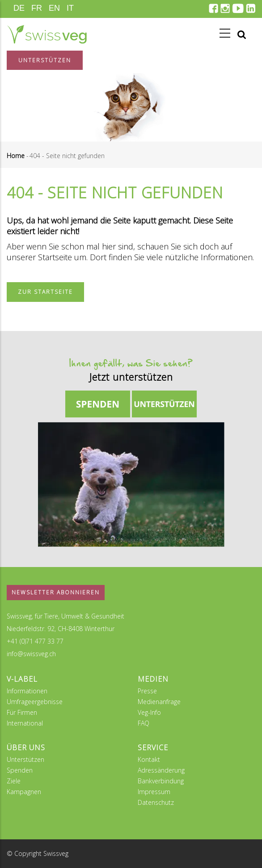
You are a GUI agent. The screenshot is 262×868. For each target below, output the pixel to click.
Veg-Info (149, 712)
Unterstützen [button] (45, 60)
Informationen (27, 691)
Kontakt (149, 759)
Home (16, 156)
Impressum (154, 792)
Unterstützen (25, 759)
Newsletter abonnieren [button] (56, 592)
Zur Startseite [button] (45, 292)
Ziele (14, 781)
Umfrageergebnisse (35, 702)
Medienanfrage (159, 702)
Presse (147, 691)
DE (19, 8)
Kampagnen (24, 792)
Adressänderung (161, 770)
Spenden (20, 770)
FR (37, 8)
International (25, 723)
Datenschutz (156, 802)
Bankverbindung (161, 781)
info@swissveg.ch (31, 654)
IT (70, 8)
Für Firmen (22, 712)
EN (54, 8)
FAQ (144, 723)
